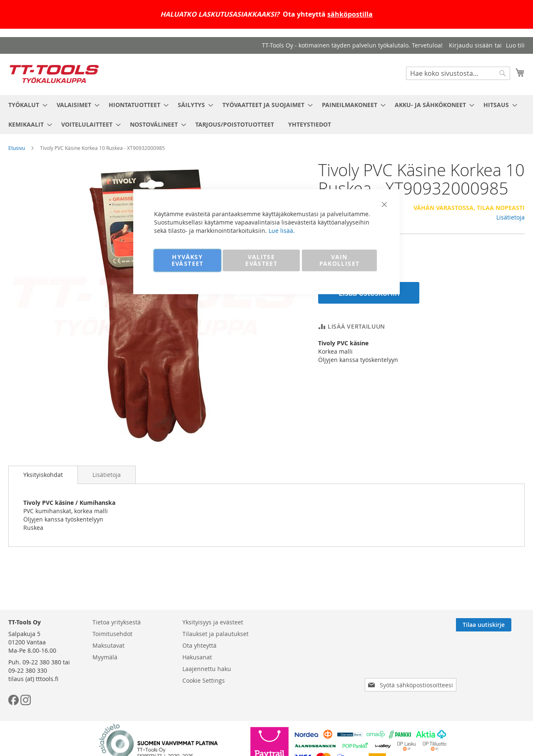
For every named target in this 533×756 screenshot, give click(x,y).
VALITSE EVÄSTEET (261, 260)
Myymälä (105, 657)
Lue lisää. (282, 231)
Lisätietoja (511, 217)
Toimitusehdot (112, 634)
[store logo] (54, 74)
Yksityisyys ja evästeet (213, 622)
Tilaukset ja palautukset (215, 634)
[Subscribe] (497, 625)
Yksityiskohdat (43, 475)
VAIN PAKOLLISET (340, 260)
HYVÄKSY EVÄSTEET (188, 260)
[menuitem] (25, 105)
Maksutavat (108, 645)
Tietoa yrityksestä (117, 622)
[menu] (266, 115)
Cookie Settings (204, 680)
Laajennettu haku (207, 669)
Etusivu (17, 148)
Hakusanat (197, 657)
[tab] (43, 475)
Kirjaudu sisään (471, 45)
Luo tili (515, 45)
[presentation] (412, 661)
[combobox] (458, 73)
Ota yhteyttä (199, 645)
